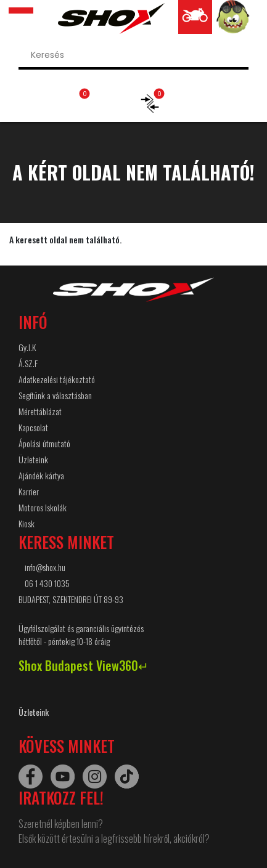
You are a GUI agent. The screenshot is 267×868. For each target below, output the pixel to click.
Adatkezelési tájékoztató (57, 379)
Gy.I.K (27, 347)
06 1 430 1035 (47, 583)
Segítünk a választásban (55, 395)
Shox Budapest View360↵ (84, 665)
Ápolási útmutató (44, 443)
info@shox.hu (45, 567)
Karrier (29, 491)
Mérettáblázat (40, 411)
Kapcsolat (33, 427)
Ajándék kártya (41, 475)
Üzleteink (33, 459)
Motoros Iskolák (43, 507)
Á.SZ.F (28, 363)
